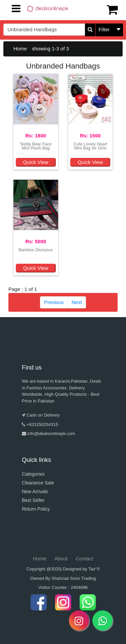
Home (20, 49)
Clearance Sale (38, 483)
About (61, 559)
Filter (104, 29)
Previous (54, 302)
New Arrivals (35, 491)
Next (77, 302)
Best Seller (33, 500)
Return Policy (36, 509)
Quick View (36, 162)
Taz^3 (94, 569)
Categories (33, 474)
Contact (84, 559)
